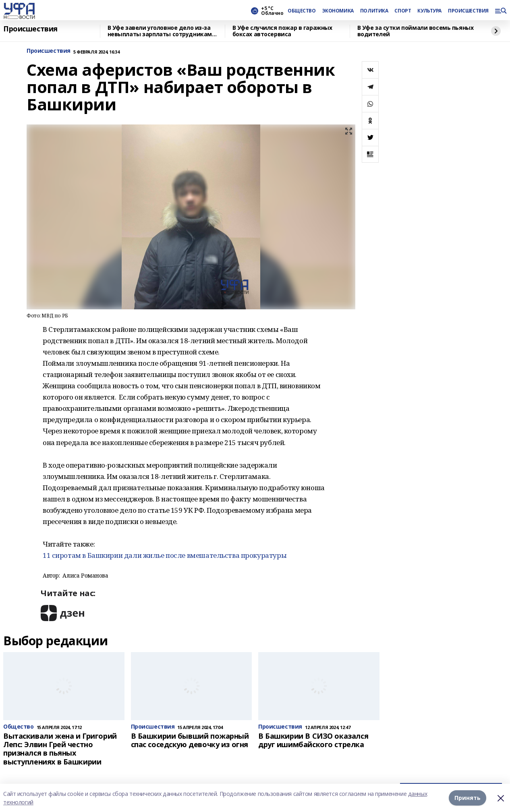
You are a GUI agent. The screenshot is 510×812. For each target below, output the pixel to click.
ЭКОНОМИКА (338, 11)
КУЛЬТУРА (429, 11)
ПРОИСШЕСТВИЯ (468, 11)
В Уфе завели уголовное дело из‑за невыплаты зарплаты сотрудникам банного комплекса (160, 31)
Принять (467, 798)
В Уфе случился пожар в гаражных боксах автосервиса (282, 31)
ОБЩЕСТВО (302, 11)
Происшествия (30, 29)
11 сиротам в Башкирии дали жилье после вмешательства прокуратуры (165, 555)
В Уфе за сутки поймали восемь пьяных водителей (416, 31)
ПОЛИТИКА (374, 11)
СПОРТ (403, 11)
